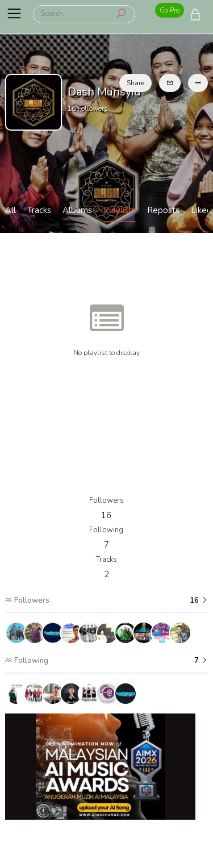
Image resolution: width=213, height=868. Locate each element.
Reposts (163, 210)
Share (135, 83)
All (11, 210)
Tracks (39, 210)
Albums (77, 210)
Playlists (120, 210)
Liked (201, 210)
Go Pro (170, 10)
